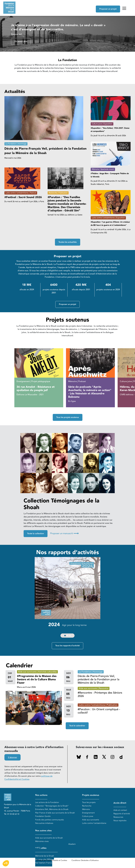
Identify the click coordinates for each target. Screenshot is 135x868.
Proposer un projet (108, 9)
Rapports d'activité (122, 814)
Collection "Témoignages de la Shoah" (52, 806)
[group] (67, 598)
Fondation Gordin (43, 816)
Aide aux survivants (91, 820)
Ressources (118, 817)
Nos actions (41, 795)
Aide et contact (120, 810)
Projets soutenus (91, 795)
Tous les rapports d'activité (67, 646)
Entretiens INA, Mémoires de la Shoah (52, 809)
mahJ (38, 848)
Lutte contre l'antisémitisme (94, 823)
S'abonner (12, 757)
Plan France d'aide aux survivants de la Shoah (55, 813)
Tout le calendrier (77, 726)
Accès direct (120, 803)
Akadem (72, 844)
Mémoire (86, 809)
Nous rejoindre (120, 821)
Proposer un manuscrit (64, 533)
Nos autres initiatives (44, 823)
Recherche (87, 806)
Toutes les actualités (68, 242)
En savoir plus (21, 41)
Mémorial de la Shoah (45, 856)
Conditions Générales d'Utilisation (85, 860)
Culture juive (88, 816)
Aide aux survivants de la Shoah (49, 838)
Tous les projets (89, 802)
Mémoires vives (42, 841)
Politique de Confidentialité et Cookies (52, 860)
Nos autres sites (43, 831)
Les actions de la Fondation (47, 802)
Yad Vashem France (44, 863)
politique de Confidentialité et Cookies (28, 778)
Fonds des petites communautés (49, 820)
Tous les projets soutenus (68, 417)
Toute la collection (36, 534)
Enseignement (88, 813)
